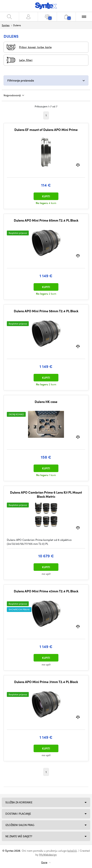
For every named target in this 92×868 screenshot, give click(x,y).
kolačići (72, 851)
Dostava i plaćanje (18, 814)
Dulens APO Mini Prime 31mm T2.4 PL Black (46, 682)
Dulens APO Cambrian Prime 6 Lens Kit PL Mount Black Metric (46, 494)
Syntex (6, 25)
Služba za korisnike (19, 802)
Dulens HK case (46, 402)
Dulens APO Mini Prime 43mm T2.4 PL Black (46, 591)
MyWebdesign (48, 855)
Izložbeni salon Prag (20, 825)
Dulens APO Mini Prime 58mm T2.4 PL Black (46, 311)
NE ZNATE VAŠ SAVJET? (19, 836)
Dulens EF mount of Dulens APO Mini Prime (46, 130)
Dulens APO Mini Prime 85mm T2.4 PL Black (46, 220)
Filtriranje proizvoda (21, 80)
